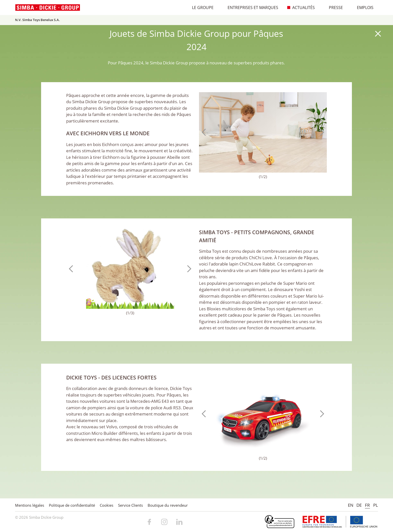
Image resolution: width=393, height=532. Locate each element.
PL (376, 505)
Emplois (363, 8)
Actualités (301, 8)
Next (321, 132)
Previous (205, 132)
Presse (333, 8)
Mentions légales (30, 505)
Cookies (107, 505)
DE (359, 505)
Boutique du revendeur (168, 505)
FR (367, 505)
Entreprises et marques (250, 8)
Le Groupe (200, 8)
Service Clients (130, 505)
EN (351, 505)
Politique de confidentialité (72, 505)
